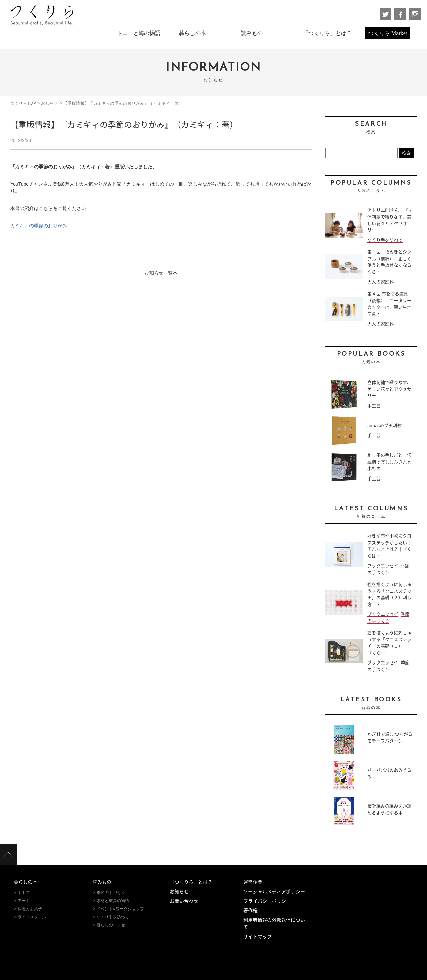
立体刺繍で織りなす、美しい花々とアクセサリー (389, 389)
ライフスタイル (32, 917)
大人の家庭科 (381, 282)
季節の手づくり (111, 893)
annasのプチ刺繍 (384, 425)
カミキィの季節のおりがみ (39, 226)
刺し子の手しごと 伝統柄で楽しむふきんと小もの (389, 462)
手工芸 (374, 406)
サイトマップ (258, 937)
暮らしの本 (25, 882)
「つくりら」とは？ (191, 882)
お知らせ (179, 892)
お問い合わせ (184, 901)
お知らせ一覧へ (161, 273)
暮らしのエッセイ (113, 925)
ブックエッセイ (383, 566)
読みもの (102, 882)
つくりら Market (388, 33)
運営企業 (253, 882)
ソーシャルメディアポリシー (274, 892)
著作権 (250, 911)
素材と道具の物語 (113, 901)
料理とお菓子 (30, 909)
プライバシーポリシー (267, 901)
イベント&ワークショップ (120, 909)
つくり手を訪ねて (385, 240)
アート (24, 901)
